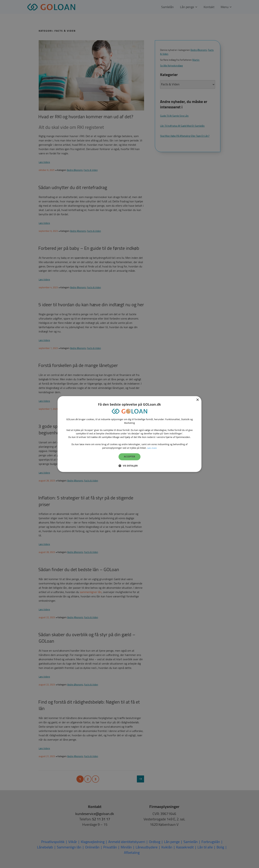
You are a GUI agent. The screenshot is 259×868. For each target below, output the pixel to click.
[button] (129, 466)
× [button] (197, 400)
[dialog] (129, 434)
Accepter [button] (130, 457)
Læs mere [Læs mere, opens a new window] (152, 448)
